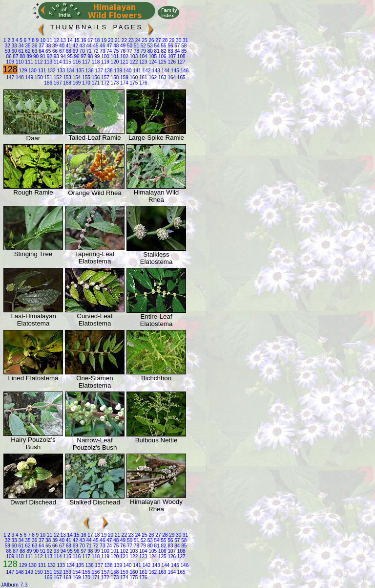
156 (95, 77)
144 (165, 71)
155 (85, 77)
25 (144, 40)
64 (41, 51)
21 (117, 40)
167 (57, 83)
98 (90, 56)
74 (108, 51)
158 (114, 77)
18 (96, 40)
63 (34, 51)
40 (61, 46)
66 (54, 51)
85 (183, 51)
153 (66, 77)
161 (142, 77)
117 (85, 62)
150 (38, 77)
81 (156, 51)
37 (41, 46)
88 (21, 56)
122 (133, 62)
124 (152, 62)
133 (60, 71)
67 (61, 51)
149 (29, 77)
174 (123, 83)
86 (9, 56)
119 (104, 62)
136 (89, 71)
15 (76, 40)
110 (19, 62)
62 (27, 51)
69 (75, 51)
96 (76, 56)
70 (82, 51)
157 (104, 77)
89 (28, 56)
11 (49, 40)
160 (133, 77)
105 (152, 56)
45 (95, 46)
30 (178, 40)
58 (183, 46)
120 (114, 62)
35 (27, 46)
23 (130, 40)
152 (57, 77)
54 (156, 46)
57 (177, 46)
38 (47, 46)
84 (177, 51)
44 (88, 46)
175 (133, 83)
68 (68, 51)
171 (95, 83)
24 (137, 40)
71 (88, 51)
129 (22, 71)
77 (129, 51)
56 (170, 46)
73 (102, 51)
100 (104, 56)
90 (35, 56)
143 (155, 71)
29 (171, 40)
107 (171, 56)
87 (15, 56)
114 (57, 62)
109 (10, 62)
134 (70, 71)
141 (136, 71)
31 (185, 40)
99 (96, 56)
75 (115, 51)
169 (76, 83)
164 (171, 77)
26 (151, 40)
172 (104, 83)
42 (75, 46)
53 (149, 46)
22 (124, 40)
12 (56, 40)
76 (122, 51)
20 (110, 40)
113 (48, 62)
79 (143, 51)
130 (31, 71)
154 (76, 77)
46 (102, 46)
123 (142, 62)
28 (165, 40)
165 (180, 77)
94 (62, 56)
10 (42, 40)
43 (82, 46)
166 (48, 83)
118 (95, 62)
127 (180, 62)
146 (184, 71)
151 (48, 77)
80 (149, 51)
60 (14, 51)
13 (62, 40)
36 (34, 46)
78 (136, 51)
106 (161, 56)
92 (49, 56)
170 (85, 83)
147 (10, 77)
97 (83, 56)
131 (41, 71)
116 (76, 62)
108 (180, 56)
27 (158, 40)
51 (136, 46)
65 (47, 51)
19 (103, 40)
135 (79, 71)
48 (115, 46)
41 (68, 46)
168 (66, 83)
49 (122, 46)
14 (69, 40)
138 (108, 71)
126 (171, 62)
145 (174, 71)
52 (143, 46)
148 (19, 77)
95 (69, 56)
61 (21, 51)
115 (66, 62)
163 (161, 77)
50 (129, 46)
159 (123, 77)
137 (98, 71)
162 (152, 77)
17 (90, 40)
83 (170, 51)
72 (95, 51)
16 (83, 40)
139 (117, 71)
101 (114, 56)
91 (42, 56)
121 (123, 62)
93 (56, 56)
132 (51, 71)
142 (146, 71)
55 (163, 46)
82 (163, 51)
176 (142, 83)
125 (161, 62)
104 (142, 56)
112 (38, 62)
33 (14, 46)
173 (114, 83)
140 (127, 71)
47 (108, 46)
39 (54, 46)
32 (8, 46)
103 (133, 56)
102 (123, 56)
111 (29, 62)
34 (21, 46)
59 (8, 51)
